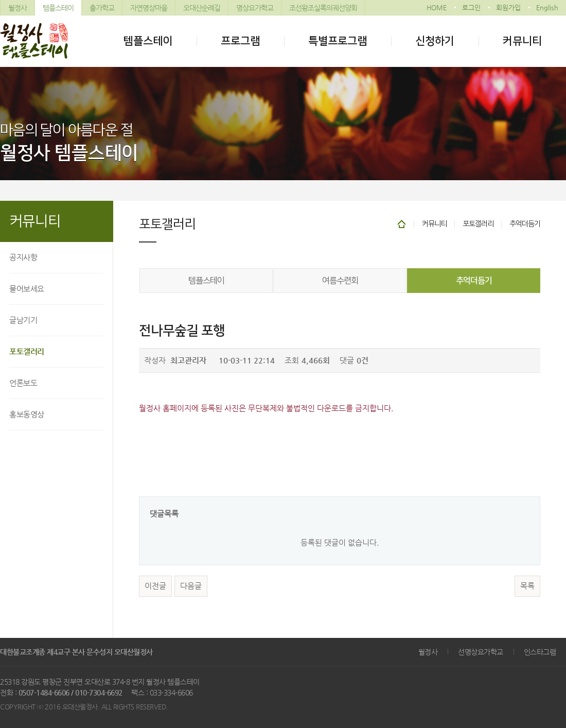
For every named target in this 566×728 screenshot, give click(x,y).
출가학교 (102, 8)
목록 (527, 586)
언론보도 (23, 383)
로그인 (471, 7)
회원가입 (508, 7)
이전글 (155, 586)
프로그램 (240, 41)
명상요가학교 (255, 8)
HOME (437, 7)
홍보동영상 (27, 414)
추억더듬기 (474, 281)
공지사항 (23, 257)
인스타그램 (540, 652)
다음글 (191, 586)
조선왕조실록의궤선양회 (323, 8)
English (547, 7)
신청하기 (435, 41)
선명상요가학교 (481, 652)
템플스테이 (58, 8)
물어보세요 (27, 289)
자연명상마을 (149, 8)
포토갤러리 (27, 351)
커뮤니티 (522, 41)
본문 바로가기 (0, 0)
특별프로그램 (338, 41)
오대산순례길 (202, 8)
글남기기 (23, 320)
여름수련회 (340, 281)
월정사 (17, 8)
